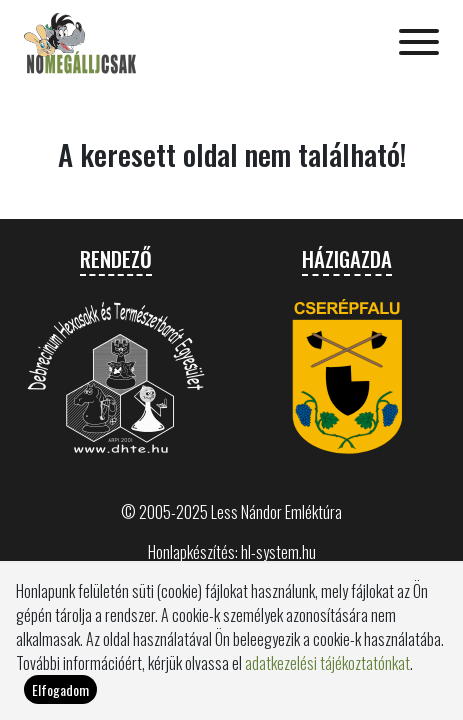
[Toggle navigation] (419, 44)
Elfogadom (60, 689)
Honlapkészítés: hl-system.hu (232, 552)
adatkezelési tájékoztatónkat (327, 663)
